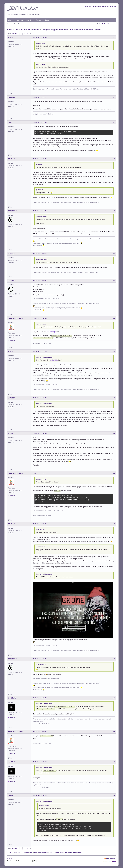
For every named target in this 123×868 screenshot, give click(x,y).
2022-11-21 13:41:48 (40, 697)
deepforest (13, 211)
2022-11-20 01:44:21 (40, 658)
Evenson (12, 97)
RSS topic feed (111, 857)
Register (39, 20)
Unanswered (112, 24)
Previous (15, 34)
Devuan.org (97, 7)
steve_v (11, 37)
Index (9, 20)
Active (104, 24)
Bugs (107, 7)
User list (20, 20)
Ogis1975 (12, 697)
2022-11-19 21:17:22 (40, 473)
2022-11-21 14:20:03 (40, 730)
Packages (113, 7)
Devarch (12, 397)
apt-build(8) (51, 332)
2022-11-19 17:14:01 (40, 211)
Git (103, 7)
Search (29, 20)
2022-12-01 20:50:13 (40, 794)
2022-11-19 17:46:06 (40, 318)
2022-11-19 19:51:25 (40, 397)
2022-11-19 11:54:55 (40, 37)
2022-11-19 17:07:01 (40, 159)
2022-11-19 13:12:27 (40, 97)
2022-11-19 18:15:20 (40, 351)
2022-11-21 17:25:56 (40, 761)
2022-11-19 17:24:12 (40, 254)
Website (13, 340)
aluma (11, 433)
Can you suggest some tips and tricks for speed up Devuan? (72, 30)
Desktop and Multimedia (27, 30)
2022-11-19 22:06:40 (40, 523)
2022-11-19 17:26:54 (40, 281)
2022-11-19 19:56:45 (40, 433)
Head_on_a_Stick (15, 318)
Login (47, 20)
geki (10, 122)
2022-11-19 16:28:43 (40, 122)
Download (88, 7)
